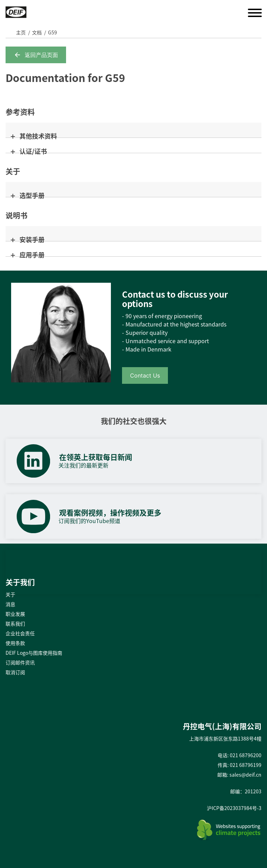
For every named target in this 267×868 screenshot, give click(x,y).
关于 (10, 594)
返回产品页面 (36, 55)
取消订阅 (15, 672)
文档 (37, 32)
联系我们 (15, 623)
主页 (21, 32)
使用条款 (15, 643)
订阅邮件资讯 (20, 662)
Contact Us (145, 375)
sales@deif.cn (245, 775)
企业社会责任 (20, 633)
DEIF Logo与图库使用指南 (34, 653)
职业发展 (15, 614)
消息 (10, 604)
